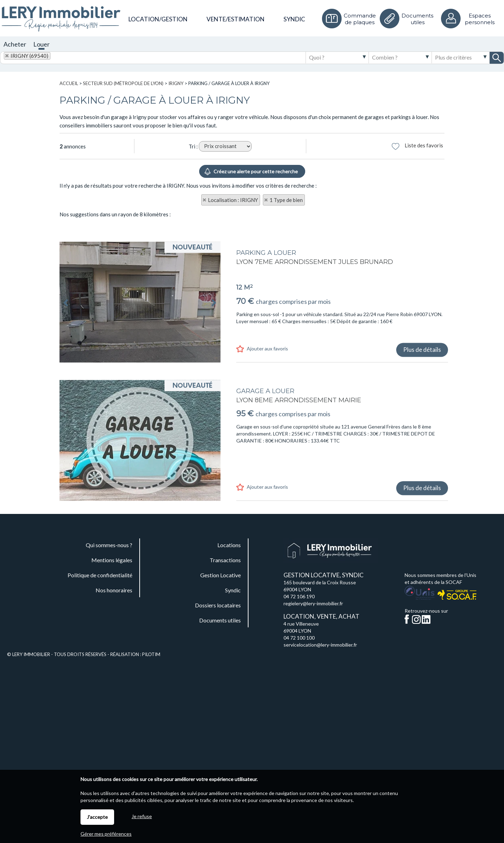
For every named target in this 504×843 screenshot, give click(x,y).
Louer (41, 44)
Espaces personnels (480, 19)
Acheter (15, 44)
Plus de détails (422, 413)
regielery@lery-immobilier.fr (313, 603)
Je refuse (142, 816)
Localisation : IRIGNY (233, 200)
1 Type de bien (286, 200)
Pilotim (151, 654)
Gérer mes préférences (106, 834)
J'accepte (97, 817)
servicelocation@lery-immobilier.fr (320, 645)
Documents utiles (417, 19)
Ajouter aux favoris (267, 412)
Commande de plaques (360, 19)
